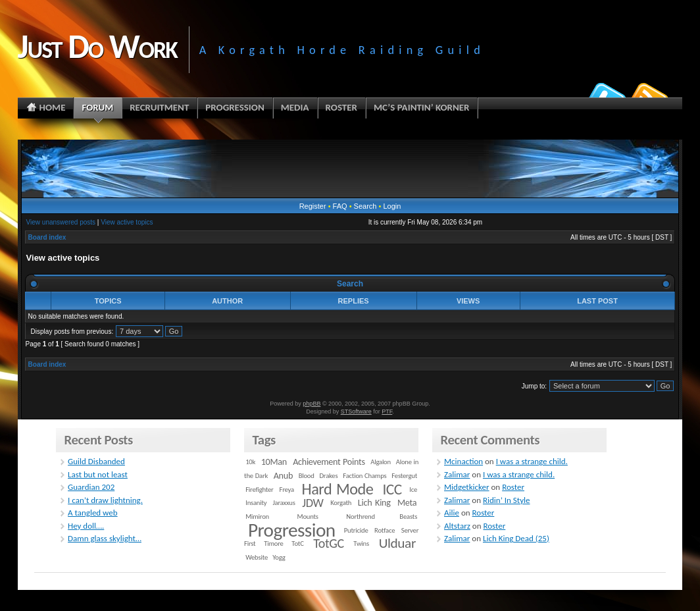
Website (257, 557)
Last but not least (98, 474)
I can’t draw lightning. (105, 500)
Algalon (381, 462)
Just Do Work (97, 46)
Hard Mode (338, 489)
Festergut (404, 476)
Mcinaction (463, 461)
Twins (361, 544)
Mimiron (257, 517)
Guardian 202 (91, 487)
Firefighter (259, 490)
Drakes (329, 476)
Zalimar (457, 474)
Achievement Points (329, 462)
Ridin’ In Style (507, 500)
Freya (287, 490)
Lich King (374, 503)
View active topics (127, 222)
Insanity (256, 503)
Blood (307, 476)
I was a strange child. (532, 461)
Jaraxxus (284, 503)
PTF (387, 412)
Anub (283, 476)
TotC (297, 544)
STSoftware (356, 412)
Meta (407, 503)
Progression (292, 530)
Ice (413, 490)
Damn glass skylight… (105, 538)
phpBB (312, 404)
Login (392, 206)
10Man (274, 462)
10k (250, 462)
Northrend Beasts (382, 517)
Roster (513, 487)
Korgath (341, 503)
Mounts (307, 517)
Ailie (452, 513)
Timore (273, 544)
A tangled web (93, 513)
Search (365, 206)
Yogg (279, 557)
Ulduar (397, 543)
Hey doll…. (86, 526)
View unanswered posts (61, 222)
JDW (312, 503)
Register (313, 206)
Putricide (356, 530)
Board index (47, 237)
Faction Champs (364, 476)
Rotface (385, 530)
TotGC (329, 543)
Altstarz (457, 526)
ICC (392, 489)
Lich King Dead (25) (516, 538)
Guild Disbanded (96, 461)
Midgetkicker (467, 487)
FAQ (340, 206)
